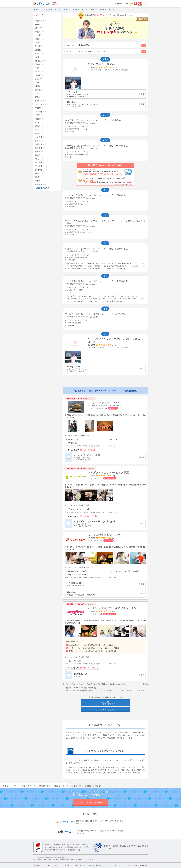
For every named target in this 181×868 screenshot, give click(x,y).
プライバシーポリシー (53, 865)
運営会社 (37, 865)
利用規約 (68, 865)
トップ (37, 9)
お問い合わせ (80, 865)
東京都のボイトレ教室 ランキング (75, 9)
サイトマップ (111, 865)
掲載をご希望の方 (96, 865)
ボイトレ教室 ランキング (51, 9)
